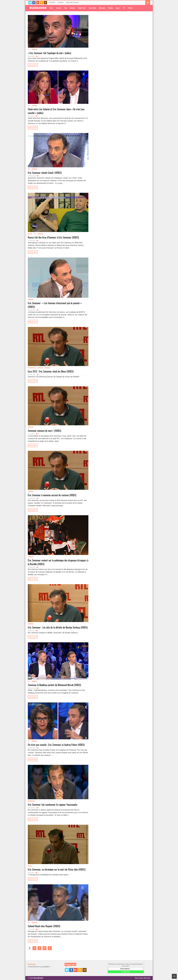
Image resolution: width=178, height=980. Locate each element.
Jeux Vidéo (92, 8)
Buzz (51, 8)
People (110, 8)
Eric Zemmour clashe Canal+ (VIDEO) (45, 173)
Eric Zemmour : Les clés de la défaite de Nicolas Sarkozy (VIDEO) (58, 627)
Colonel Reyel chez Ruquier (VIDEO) (44, 926)
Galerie (72, 8)
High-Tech (82, 8)
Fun (66, 8)
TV (124, 8)
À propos (52, 3)
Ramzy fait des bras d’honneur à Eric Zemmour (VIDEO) (53, 237)
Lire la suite (33, 65)
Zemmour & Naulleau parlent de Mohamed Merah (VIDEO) (54, 685)
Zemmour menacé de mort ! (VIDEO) (44, 431)
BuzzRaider (32, 964)
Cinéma (59, 8)
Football (32, 368)
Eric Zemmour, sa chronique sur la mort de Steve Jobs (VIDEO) (57, 869)
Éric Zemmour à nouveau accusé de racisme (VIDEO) (52, 495)
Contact (61, 3)
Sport (118, 8)
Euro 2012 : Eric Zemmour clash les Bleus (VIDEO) (51, 371)
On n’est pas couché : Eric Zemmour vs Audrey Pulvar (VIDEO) (56, 745)
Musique (102, 8)
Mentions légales (72, 3)
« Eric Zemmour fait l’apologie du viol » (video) (49, 53)
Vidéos (130, 8)
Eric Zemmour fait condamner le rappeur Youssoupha (53, 805)
